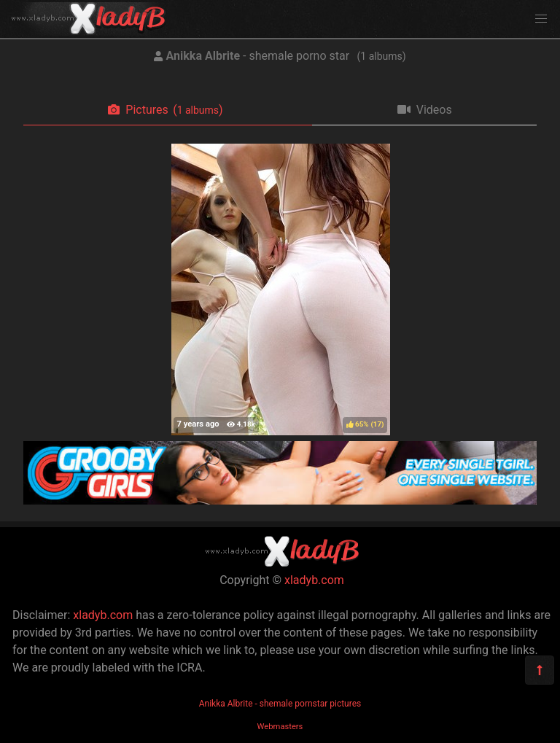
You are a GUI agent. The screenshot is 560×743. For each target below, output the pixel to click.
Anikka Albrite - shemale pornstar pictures (280, 704)
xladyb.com (314, 580)
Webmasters (280, 727)
